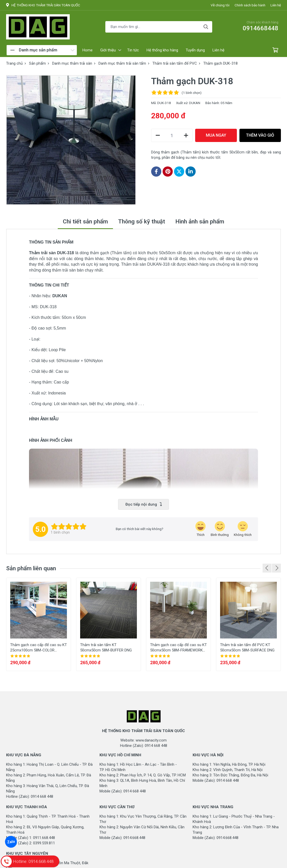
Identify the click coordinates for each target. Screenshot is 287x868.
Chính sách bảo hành (250, 5)
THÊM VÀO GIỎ (260, 135)
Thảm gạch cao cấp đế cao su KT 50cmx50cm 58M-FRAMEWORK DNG (178, 650)
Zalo (11, 842)
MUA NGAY (216, 135)
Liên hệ (276, 5)
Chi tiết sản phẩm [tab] (85, 221)
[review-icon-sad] (243, 529)
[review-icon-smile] (220, 529)
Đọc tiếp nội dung (144, 504)
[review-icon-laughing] (200, 529)
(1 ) (192, 93)
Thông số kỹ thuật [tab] (142, 221)
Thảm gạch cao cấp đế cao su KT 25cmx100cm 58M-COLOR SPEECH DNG (39, 650)
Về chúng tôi (220, 5)
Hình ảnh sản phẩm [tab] (200, 221)
